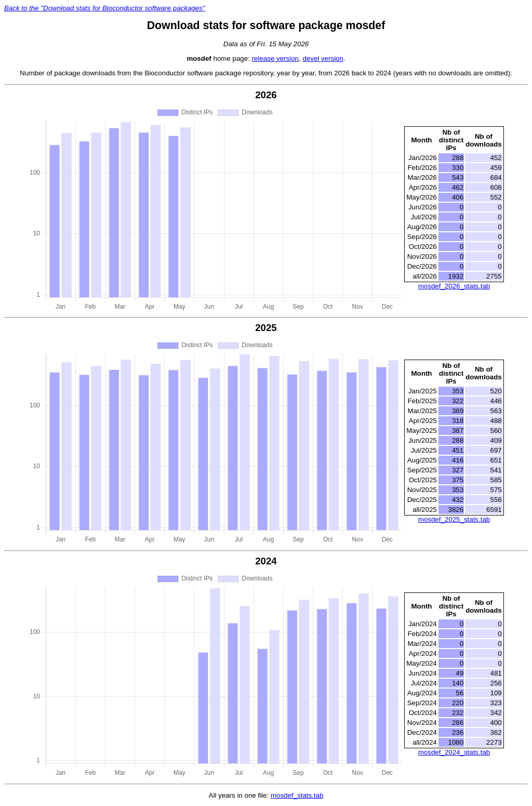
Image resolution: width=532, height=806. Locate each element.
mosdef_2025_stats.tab (454, 519)
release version (275, 58)
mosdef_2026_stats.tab (454, 286)
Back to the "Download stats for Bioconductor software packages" (105, 8)
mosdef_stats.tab (297, 795)
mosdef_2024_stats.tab (454, 752)
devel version (323, 58)
